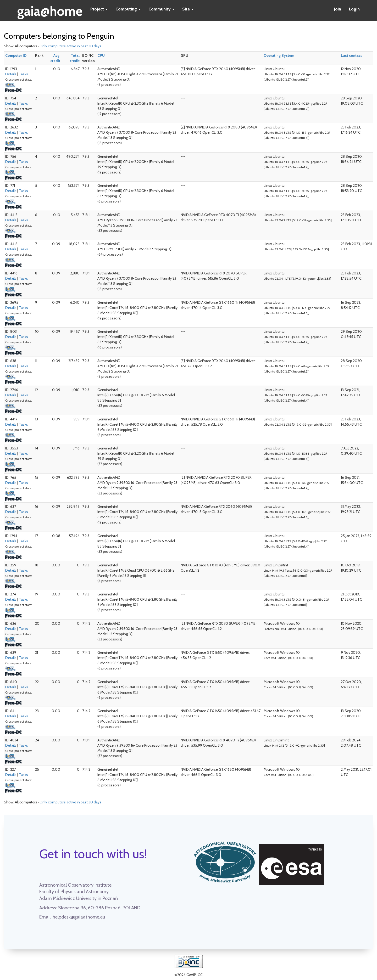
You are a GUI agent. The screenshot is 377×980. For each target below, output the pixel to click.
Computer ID (16, 55)
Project (99, 9)
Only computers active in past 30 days (70, 46)
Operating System (279, 55)
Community (161, 9)
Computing (128, 9)
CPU (101, 55)
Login (354, 9)
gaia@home (50, 9)
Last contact (351, 55)
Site (188, 9)
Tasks (23, 74)
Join (338, 9)
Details (11, 74)
